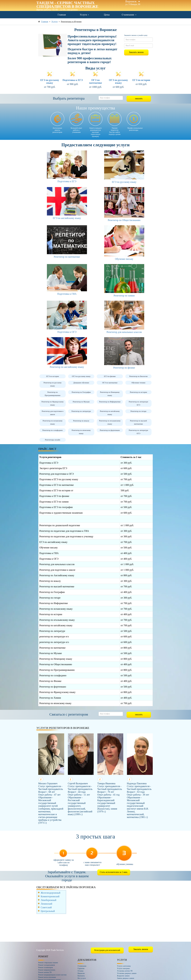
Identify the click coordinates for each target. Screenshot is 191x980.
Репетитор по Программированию (53, 394)
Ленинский (46, 904)
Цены (107, 15)
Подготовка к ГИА (67, 294)
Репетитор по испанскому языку (53, 422)
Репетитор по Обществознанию (124, 220)
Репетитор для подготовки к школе (53, 413)
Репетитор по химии (124, 296)
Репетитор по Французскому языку (53, 403)
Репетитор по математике (67, 257)
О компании (129, 15)
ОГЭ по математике (95, 81)
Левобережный (48, 900)
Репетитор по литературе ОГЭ (138, 432)
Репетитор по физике (124, 368)
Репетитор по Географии (81, 392)
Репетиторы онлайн (53, 440)
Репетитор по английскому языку (67, 367)
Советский (46, 907)
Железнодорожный (50, 893)
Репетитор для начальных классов (124, 332)
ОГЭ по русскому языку (118, 81)
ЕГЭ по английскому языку (67, 218)
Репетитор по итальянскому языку (110, 422)
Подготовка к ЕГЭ (73, 80)
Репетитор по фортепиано (110, 430)
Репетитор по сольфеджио (53, 430)
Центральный (48, 911)
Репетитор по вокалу (81, 421)
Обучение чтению (138, 383)
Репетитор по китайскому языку (110, 413)
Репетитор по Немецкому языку (110, 394)
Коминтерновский (50, 896)
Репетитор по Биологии (138, 376)
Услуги (84, 15)
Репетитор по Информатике (110, 402)
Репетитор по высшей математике (138, 422)
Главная (62, 15)
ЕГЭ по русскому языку (50, 81)
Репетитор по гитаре (138, 411)
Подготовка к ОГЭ (67, 332)
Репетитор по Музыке (81, 402)
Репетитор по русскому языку (53, 384)
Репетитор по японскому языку (81, 432)
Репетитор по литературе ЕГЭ (138, 403)
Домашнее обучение (81, 383)
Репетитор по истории (138, 392)
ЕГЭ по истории (141, 80)
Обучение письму (124, 259)
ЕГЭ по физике (110, 376)
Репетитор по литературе (81, 411)
